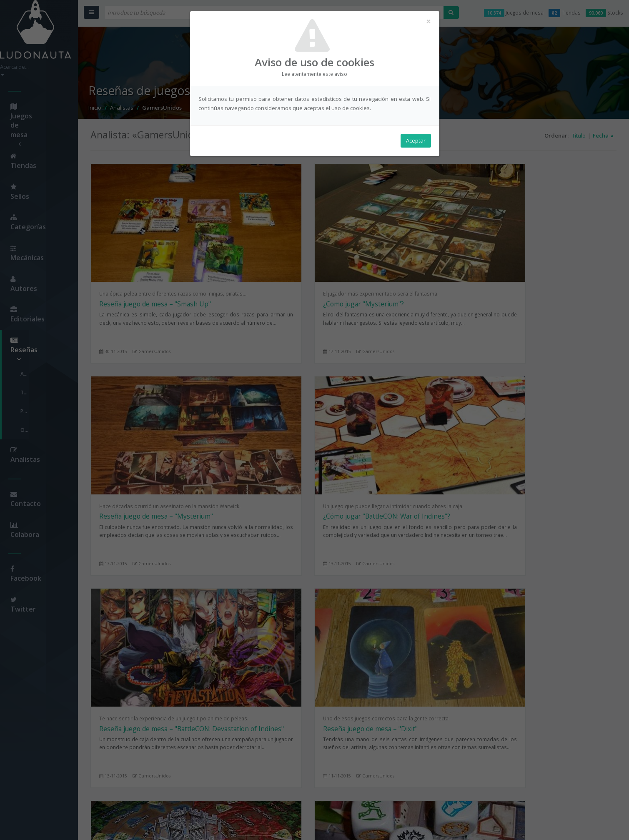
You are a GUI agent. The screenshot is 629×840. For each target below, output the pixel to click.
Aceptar (416, 142)
